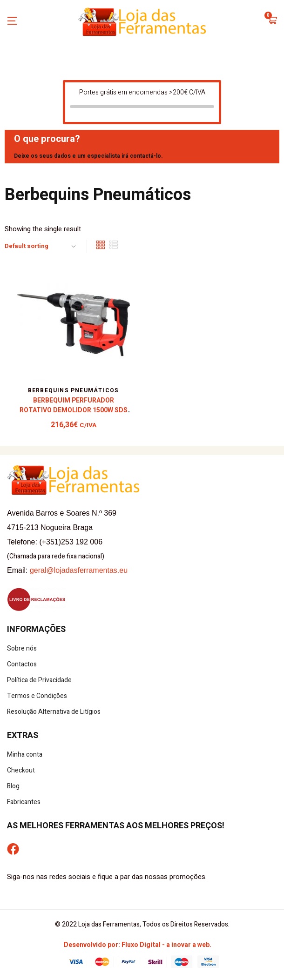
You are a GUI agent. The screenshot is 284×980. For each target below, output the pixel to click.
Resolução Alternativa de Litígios (54, 712)
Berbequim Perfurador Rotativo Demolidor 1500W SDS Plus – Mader (74, 410)
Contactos (22, 664)
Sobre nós (22, 648)
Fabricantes (24, 802)
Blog (13, 786)
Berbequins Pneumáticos (73, 390)
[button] (272, 21)
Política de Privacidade (39, 680)
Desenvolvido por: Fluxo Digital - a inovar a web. (138, 945)
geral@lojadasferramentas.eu (79, 570)
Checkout (21, 770)
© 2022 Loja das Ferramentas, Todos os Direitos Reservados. (142, 924)
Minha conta (25, 755)
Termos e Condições (37, 696)
